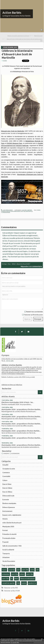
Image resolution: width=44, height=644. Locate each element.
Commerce (6, 473)
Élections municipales (9, 503)
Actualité (5, 465)
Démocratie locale (8, 496)
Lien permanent (7, 210)
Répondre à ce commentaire (31, 266)
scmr (18, 570)
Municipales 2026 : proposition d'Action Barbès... (21, 431)
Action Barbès (12, 13)
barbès (24, 583)
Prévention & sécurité (9, 534)
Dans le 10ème (7, 488)
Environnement (7, 511)
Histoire (5, 519)
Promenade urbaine (9, 538)
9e (12, 579)
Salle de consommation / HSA (12, 546)
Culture (5, 480)
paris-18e (30, 574)
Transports (6, 554)
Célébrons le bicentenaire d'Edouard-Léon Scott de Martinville (17, 54)
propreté (12, 570)
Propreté (5, 542)
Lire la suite (10, 361)
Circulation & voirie (9, 469)
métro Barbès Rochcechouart (12, 523)
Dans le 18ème (7, 492)
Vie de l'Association (9, 561)
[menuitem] (20, 36)
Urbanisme (6, 557)
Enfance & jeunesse (9, 507)
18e (37, 570)
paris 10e (15, 574)
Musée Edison (14, 169)
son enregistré (15, 211)
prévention (6, 574)
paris (39, 210)
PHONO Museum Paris (14, 143)
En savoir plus (15, 642)
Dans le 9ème (7, 484)
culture (22, 574)
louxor (4, 570)
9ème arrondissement (28, 579)
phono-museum (6, 211)
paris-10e (5, 579)
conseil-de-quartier (8, 583)
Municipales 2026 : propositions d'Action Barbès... (21, 409)
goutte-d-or (32, 583)
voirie (32, 570)
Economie (6, 500)
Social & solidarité (8, 550)
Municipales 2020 (8, 527)
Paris (16, 579)
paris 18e (25, 570)
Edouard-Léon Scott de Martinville (13, 131)
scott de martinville (27, 211)
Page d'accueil (38, 36)
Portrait (5, 530)
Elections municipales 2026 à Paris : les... (18, 402)
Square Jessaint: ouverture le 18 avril (18, 36)
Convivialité (6, 476)
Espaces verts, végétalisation (12, 515)
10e (18, 583)
